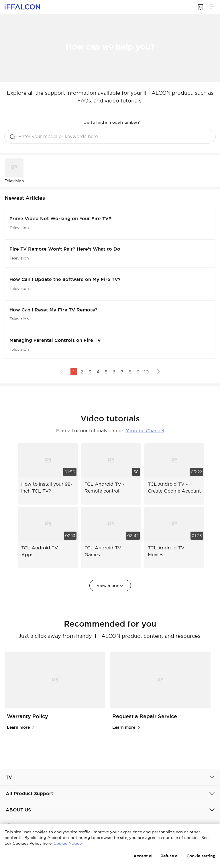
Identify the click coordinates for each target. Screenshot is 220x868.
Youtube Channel (145, 431)
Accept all (144, 856)
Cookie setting (201, 856)
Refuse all (170, 856)
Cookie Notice (68, 843)
